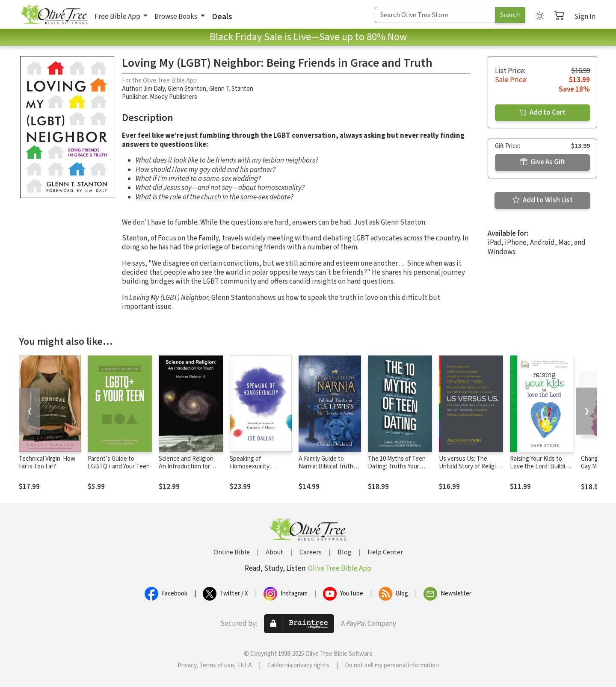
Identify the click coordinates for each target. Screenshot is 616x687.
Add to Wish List (543, 200)
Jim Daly (154, 89)
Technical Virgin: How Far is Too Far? (47, 463)
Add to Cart (542, 113)
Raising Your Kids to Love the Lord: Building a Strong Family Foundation (541, 471)
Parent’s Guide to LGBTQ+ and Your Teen (119, 463)
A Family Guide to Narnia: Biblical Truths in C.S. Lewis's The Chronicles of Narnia (327, 471)
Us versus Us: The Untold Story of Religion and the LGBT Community (471, 471)
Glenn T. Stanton (231, 89)
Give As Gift (543, 162)
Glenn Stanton (187, 89)
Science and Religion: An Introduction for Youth (187, 467)
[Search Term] (435, 15)
